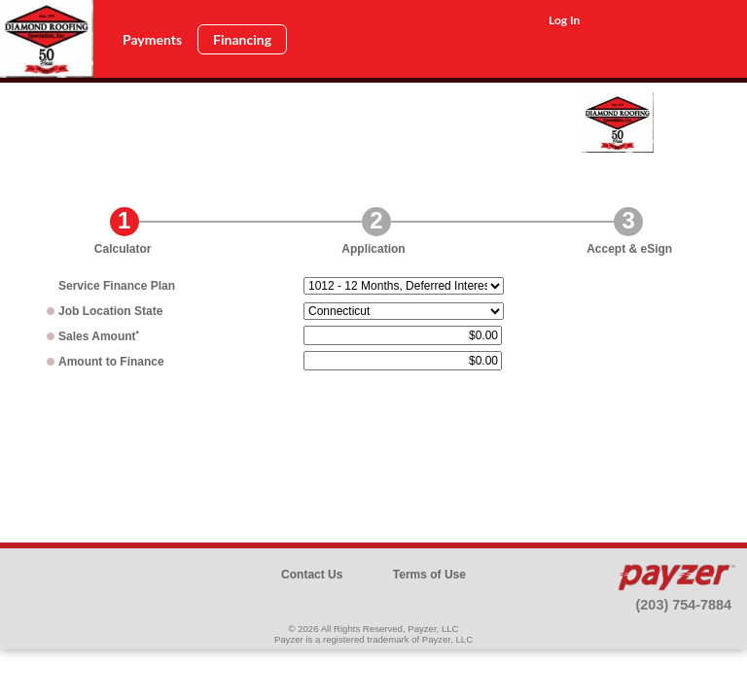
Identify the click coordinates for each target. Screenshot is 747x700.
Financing (242, 39)
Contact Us (312, 575)
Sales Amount (99, 336)
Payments (152, 39)
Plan (117, 286)
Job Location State (110, 311)
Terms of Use (429, 575)
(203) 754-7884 (684, 605)
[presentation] (373, 442)
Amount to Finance (111, 362)
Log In (564, 20)
